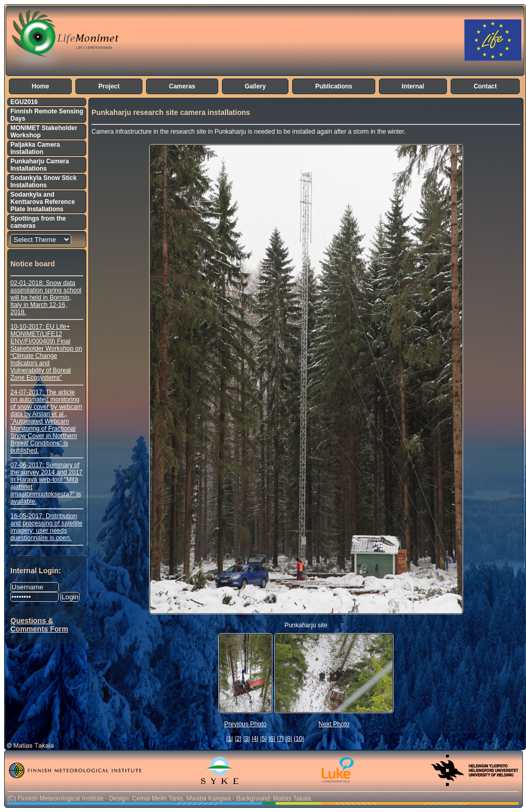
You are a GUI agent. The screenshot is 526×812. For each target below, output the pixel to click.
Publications (333, 86)
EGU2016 (24, 102)
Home (40, 86)
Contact (485, 86)
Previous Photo (245, 724)
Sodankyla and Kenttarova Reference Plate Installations (43, 202)
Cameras (182, 86)
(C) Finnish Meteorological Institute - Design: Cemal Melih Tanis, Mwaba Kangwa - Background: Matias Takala (159, 798)
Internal (413, 86)
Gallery (255, 86)
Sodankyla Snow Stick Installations (43, 182)
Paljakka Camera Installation (35, 148)
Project (109, 86)
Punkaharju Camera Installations (40, 165)
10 (299, 739)
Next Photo (334, 724)
